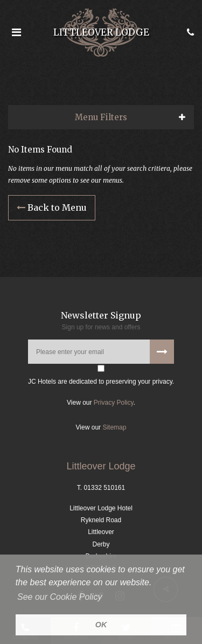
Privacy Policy (114, 403)
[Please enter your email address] (101, 352)
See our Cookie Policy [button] (60, 597)
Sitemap (114, 427)
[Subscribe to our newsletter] (162, 352)
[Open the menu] (16, 32)
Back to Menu (52, 207)
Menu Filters (101, 117)
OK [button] (101, 625)
